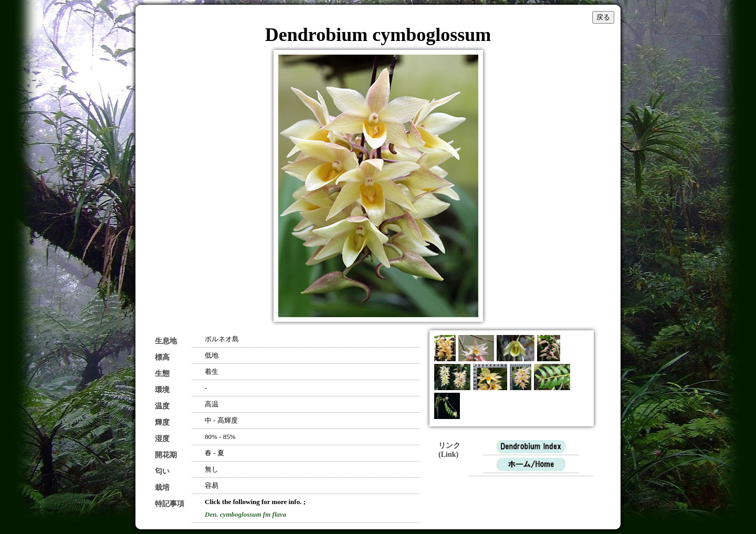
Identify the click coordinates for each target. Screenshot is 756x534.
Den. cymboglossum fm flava (245, 514)
